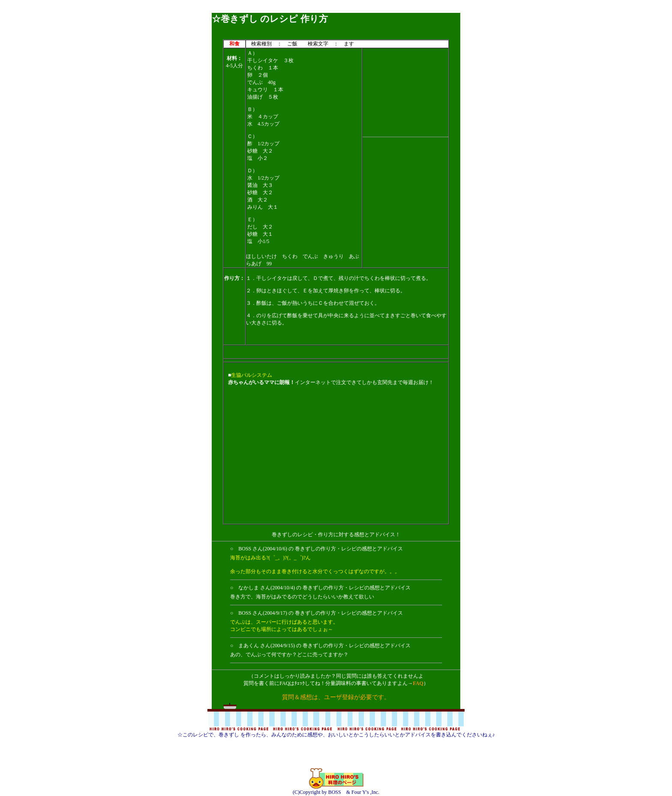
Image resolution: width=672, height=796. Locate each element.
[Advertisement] (336, 10)
